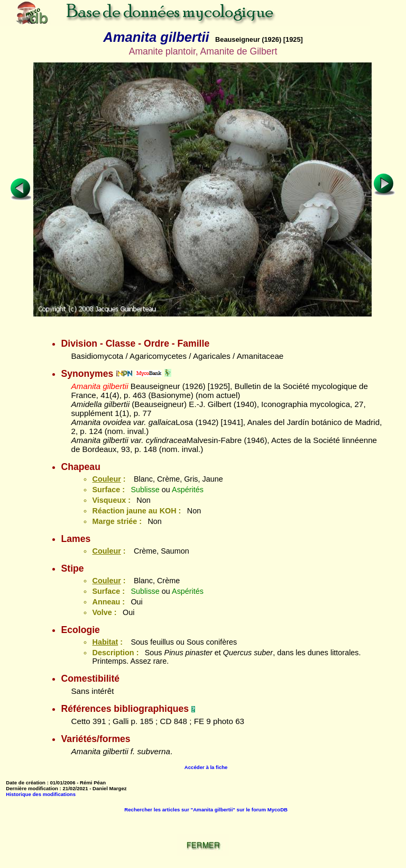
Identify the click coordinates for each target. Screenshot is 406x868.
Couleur (106, 479)
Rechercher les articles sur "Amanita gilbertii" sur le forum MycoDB (206, 810)
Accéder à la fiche (206, 767)
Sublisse (145, 490)
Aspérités (188, 490)
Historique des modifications (41, 794)
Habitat (105, 642)
